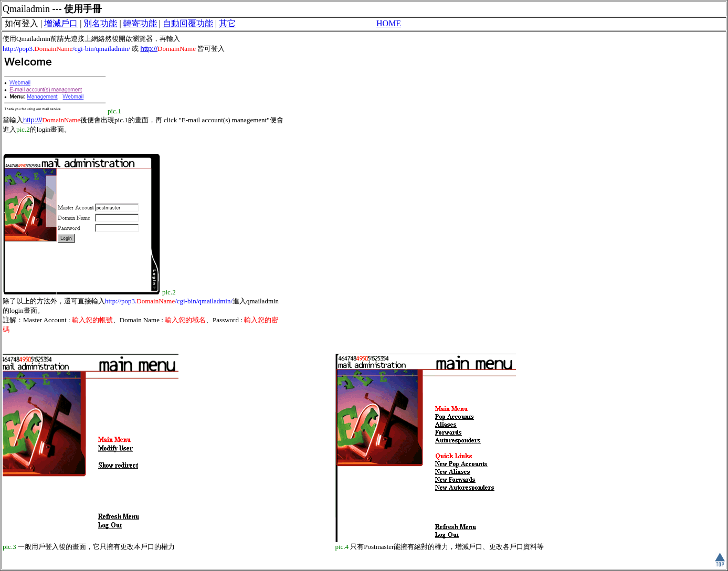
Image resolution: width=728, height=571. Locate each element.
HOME (389, 23)
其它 (227, 23)
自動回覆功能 (188, 23)
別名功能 (100, 23)
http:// (149, 49)
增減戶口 (61, 23)
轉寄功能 (140, 23)
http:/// (33, 120)
